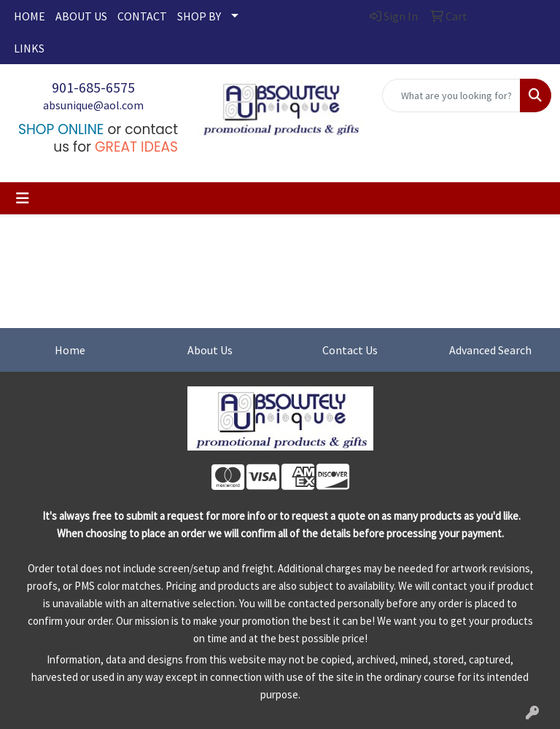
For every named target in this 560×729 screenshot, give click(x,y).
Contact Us (350, 350)
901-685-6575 (93, 87)
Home (70, 350)
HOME (30, 16)
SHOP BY (199, 16)
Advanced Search (490, 350)
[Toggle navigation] (23, 198)
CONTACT (142, 16)
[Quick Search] (451, 95)
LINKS (29, 48)
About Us (210, 350)
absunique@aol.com (93, 105)
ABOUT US (81, 16)
